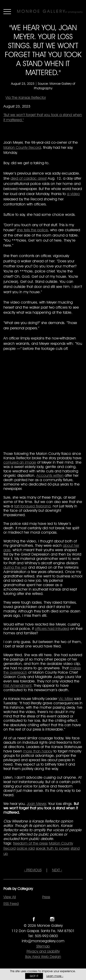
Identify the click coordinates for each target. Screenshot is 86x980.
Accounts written (50, 475)
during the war (15, 567)
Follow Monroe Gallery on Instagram (52, 919)
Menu (7, 12)
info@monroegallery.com (43, 941)
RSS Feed (11, 904)
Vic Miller (66, 699)
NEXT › (57, 870)
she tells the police (32, 230)
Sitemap (43, 946)
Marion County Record (22, 148)
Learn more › (55, 976)
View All (10, 897)
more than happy (38, 751)
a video (73, 194)
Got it (34, 976)
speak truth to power (53, 848)
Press (46, 897)
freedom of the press (30, 843)
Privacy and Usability (43, 951)
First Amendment (17, 686)
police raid (26, 848)
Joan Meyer (36, 804)
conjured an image (20, 462)
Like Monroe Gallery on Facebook (34, 919)
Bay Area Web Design (43, 957)
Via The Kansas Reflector (26, 98)
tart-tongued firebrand (32, 506)
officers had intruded (52, 629)
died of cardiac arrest (29, 178)
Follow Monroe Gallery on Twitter (43, 919)
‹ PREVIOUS (33, 870)
